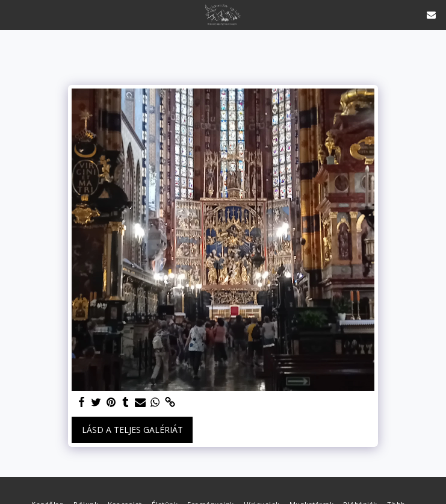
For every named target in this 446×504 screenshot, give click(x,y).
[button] (13, 14)
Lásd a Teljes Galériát (132, 430)
